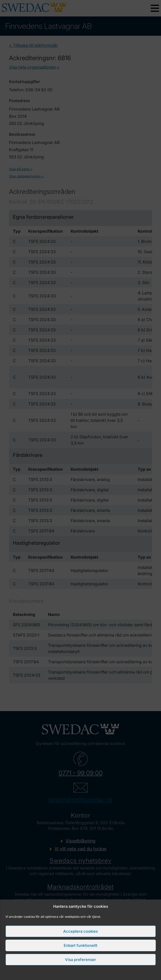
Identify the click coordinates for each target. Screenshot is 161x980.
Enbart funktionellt (81, 945)
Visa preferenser (81, 960)
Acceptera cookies (81, 931)
